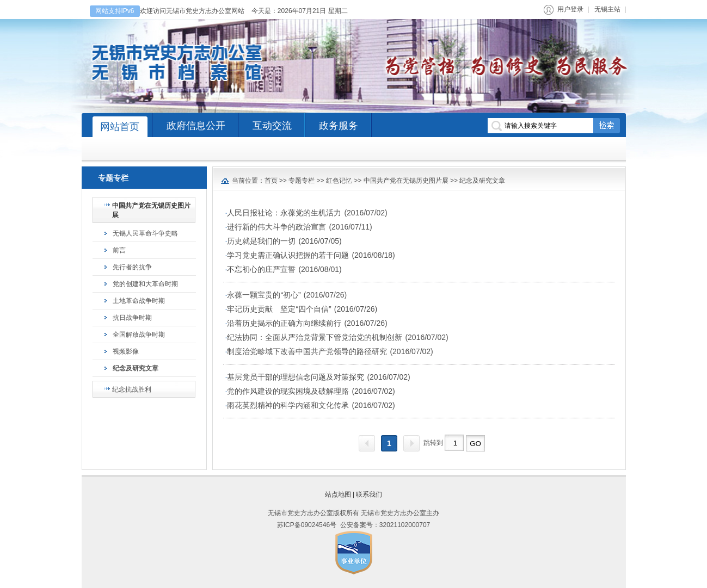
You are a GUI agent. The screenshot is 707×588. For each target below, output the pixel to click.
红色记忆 (339, 181)
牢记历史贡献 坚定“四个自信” (279, 309)
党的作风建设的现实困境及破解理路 (288, 391)
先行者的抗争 (132, 267)
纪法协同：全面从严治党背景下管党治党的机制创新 (315, 337)
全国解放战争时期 (139, 335)
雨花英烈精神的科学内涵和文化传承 (288, 405)
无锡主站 (607, 9)
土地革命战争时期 (139, 301)
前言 (119, 250)
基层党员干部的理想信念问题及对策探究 (296, 377)
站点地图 (338, 494)
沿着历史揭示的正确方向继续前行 (284, 323)
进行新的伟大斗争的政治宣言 (276, 227)
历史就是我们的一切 (261, 241)
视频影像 (126, 351)
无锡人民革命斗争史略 (145, 233)
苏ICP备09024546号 (307, 525)
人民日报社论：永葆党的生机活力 (284, 213)
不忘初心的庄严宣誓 (261, 269)
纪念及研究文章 (136, 368)
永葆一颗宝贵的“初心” (264, 295)
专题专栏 (302, 181)
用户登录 (570, 9)
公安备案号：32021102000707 (385, 525)
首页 (271, 181)
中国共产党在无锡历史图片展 (151, 210)
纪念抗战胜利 (132, 389)
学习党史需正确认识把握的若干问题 (288, 255)
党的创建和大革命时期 (145, 284)
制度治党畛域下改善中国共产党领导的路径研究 (307, 351)
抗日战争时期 (132, 318)
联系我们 (369, 494)
